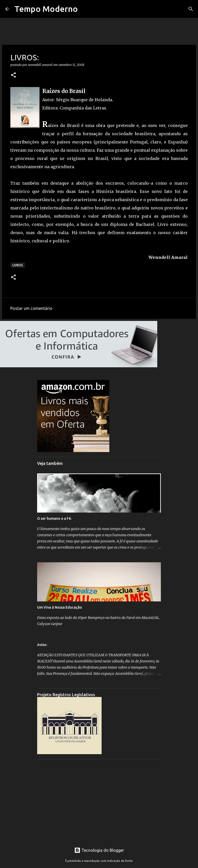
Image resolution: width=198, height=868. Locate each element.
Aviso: (42, 645)
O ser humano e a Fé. (54, 518)
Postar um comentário (31, 308)
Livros (18, 265)
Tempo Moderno (46, 9)
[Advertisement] (99, 799)
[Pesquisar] (191, 9)
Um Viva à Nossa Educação (60, 607)
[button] (13, 75)
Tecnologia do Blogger (99, 850)
